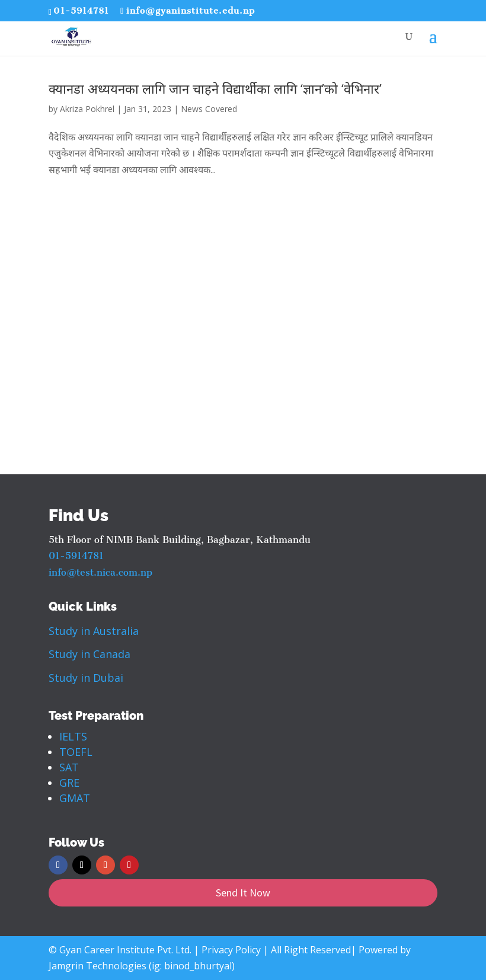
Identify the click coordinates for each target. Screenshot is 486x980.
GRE (69, 783)
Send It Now (243, 893)
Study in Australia (94, 631)
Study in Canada (89, 654)
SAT (69, 767)
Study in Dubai (86, 678)
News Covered (209, 109)
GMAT (75, 798)
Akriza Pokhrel (87, 109)
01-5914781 (81, 11)
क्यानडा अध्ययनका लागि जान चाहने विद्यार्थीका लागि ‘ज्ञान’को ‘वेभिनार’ (215, 88)
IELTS (73, 736)
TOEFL (76, 752)
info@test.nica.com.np (100, 572)
